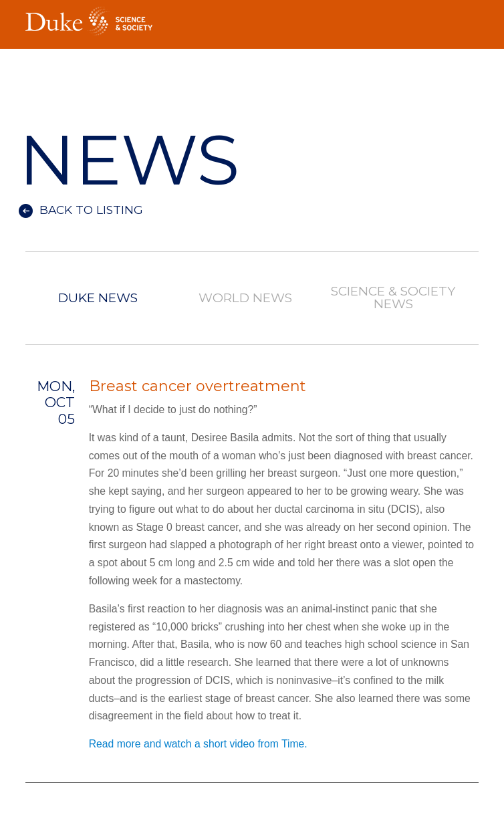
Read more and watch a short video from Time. (198, 744)
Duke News (98, 299)
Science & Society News (393, 298)
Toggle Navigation (469, 17)
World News (245, 299)
